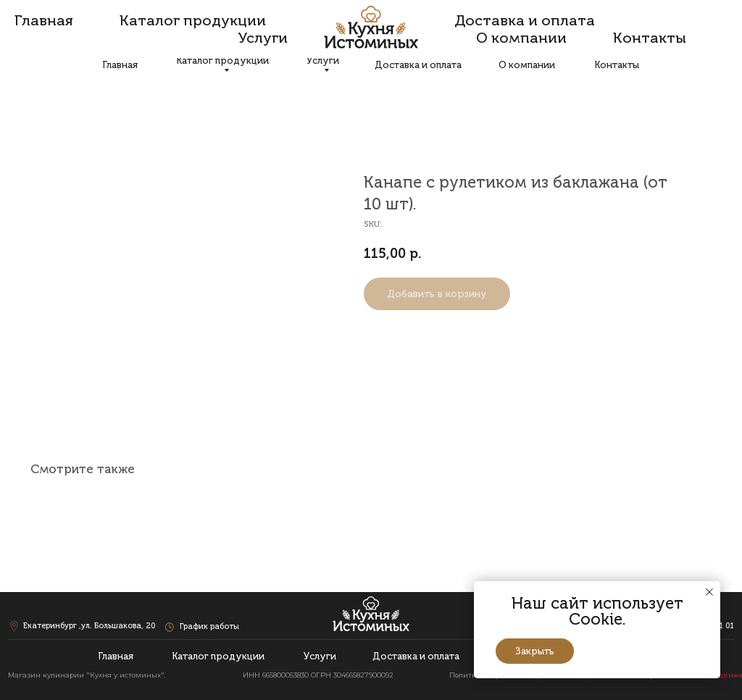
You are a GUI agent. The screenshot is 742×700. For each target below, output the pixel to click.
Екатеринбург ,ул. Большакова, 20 (90, 34)
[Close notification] (709, 592)
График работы (209, 34)
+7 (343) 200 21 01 (700, 34)
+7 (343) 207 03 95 (628, 34)
